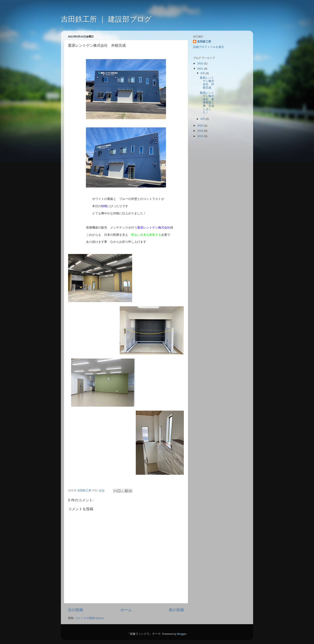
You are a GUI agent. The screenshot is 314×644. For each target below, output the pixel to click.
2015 (201, 136)
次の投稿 (75, 610)
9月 (203, 73)
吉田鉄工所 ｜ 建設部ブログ (106, 19)
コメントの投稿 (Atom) (89, 618)
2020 (201, 125)
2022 (201, 63)
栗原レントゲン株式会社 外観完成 (207, 83)
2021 (201, 69)
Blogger (182, 634)
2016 (201, 131)
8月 (203, 119)
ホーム (126, 610)
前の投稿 (176, 610)
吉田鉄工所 (204, 42)
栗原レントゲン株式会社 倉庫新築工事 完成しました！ (207, 103)
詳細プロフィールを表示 (208, 47)
